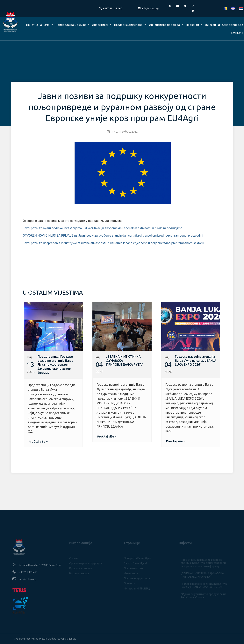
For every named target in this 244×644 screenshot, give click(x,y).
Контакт (237, 33)
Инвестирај (102, 25)
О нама (47, 25)
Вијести (210, 25)
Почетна (32, 25)
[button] (38, 441)
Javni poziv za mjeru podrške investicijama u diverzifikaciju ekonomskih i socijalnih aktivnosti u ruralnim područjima (103, 228)
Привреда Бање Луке (73, 25)
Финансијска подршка (166, 25)
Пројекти (194, 25)
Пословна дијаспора (130, 25)
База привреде (232, 25)
